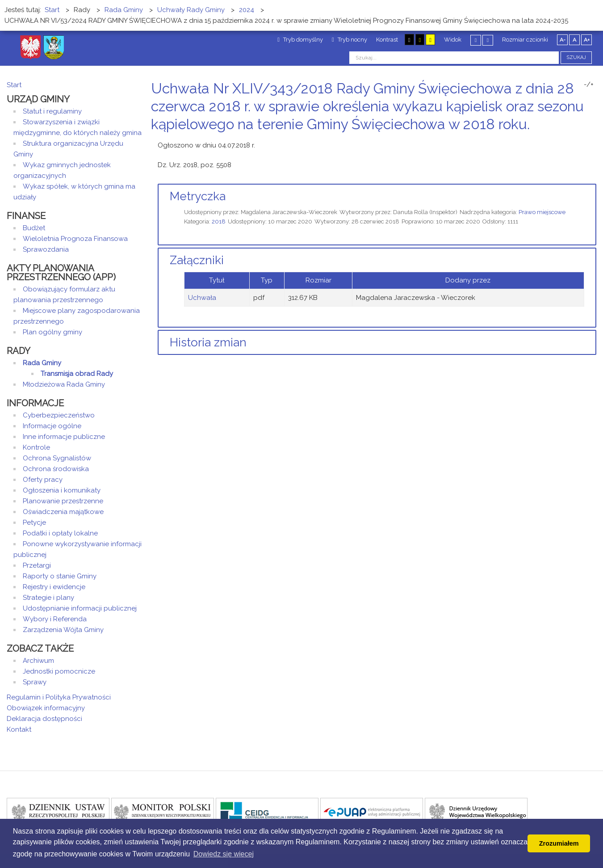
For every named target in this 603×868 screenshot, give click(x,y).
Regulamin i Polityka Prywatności (59, 697)
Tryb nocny (350, 40)
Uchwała (202, 298)
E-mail (594, 141)
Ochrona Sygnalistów (57, 458)
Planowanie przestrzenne (63, 501)
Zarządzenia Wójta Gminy (63, 630)
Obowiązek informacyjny (46, 708)
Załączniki (197, 260)
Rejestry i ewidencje (54, 587)
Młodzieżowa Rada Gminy (64, 384)
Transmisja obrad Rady (77, 374)
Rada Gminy (42, 363)
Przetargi (37, 565)
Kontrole (36, 447)
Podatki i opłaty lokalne (60, 533)
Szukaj (576, 57)
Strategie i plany (48, 598)
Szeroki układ (488, 40)
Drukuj (583, 141)
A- (563, 40)
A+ (587, 40)
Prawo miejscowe (542, 212)
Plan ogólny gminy (52, 332)
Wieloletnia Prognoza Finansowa (75, 239)
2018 (219, 221)
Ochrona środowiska (56, 469)
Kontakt (19, 729)
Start (14, 85)
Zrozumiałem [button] (559, 843)
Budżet (34, 228)
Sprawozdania (46, 249)
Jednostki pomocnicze (59, 671)
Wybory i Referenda (55, 619)
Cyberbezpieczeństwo (59, 415)
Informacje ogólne (52, 426)
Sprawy (35, 682)
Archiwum (38, 661)
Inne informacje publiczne (64, 437)
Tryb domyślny (300, 40)
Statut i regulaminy (52, 111)
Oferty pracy (43, 480)
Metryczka (198, 196)
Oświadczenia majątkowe (63, 512)
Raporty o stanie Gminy (60, 576)
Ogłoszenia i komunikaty (62, 490)
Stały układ (476, 40)
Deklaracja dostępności (44, 719)
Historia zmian (208, 342)
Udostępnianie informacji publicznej (80, 608)
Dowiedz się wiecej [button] (224, 854)
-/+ (589, 84)
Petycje (34, 522)
